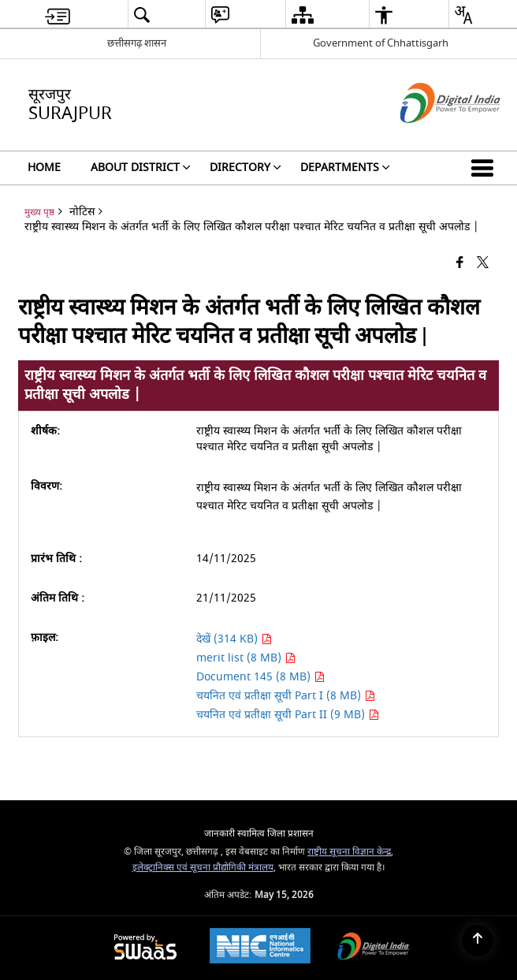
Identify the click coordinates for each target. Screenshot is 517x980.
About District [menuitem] (141, 168)
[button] (485, 168)
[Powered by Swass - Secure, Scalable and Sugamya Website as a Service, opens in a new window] (145, 948)
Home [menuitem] (44, 168)
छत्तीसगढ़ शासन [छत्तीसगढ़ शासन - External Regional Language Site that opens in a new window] (137, 43)
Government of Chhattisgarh (381, 43)
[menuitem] (58, 15)
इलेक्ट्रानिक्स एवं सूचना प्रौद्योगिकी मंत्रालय (203, 868)
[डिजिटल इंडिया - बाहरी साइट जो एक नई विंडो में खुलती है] (431, 137)
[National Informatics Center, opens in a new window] (260, 948)
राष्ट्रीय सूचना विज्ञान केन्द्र (349, 852)
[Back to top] (478, 941)
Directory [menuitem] (245, 168)
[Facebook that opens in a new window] (460, 263)
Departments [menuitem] (345, 168)
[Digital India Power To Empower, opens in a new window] (374, 948)
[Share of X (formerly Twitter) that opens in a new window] (483, 263)
